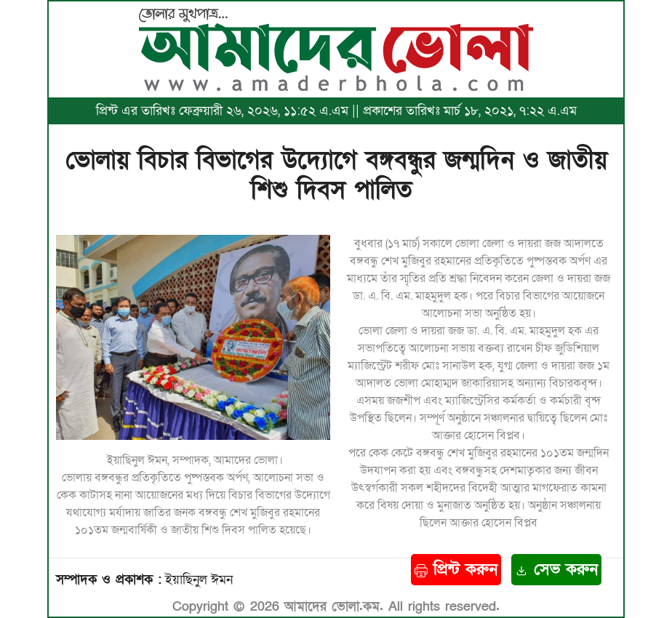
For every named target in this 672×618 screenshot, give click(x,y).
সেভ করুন (556, 570)
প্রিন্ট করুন (456, 570)
